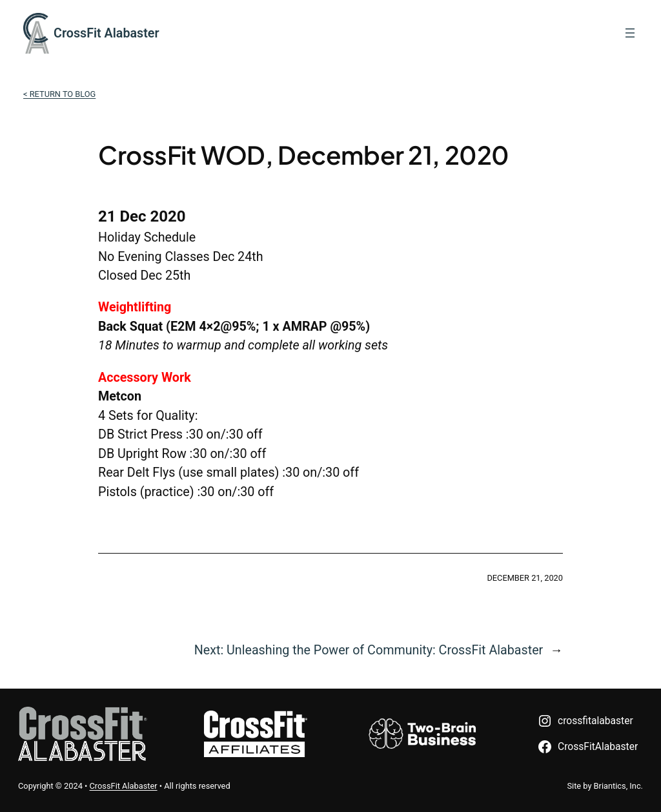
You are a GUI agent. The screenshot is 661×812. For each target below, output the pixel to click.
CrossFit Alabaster (106, 33)
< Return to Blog (59, 94)
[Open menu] (630, 33)
